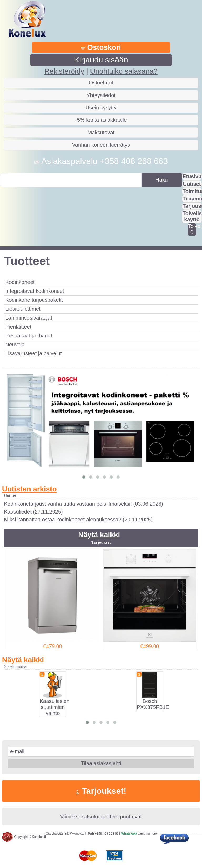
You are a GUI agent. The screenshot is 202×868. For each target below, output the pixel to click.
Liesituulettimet (23, 309)
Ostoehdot (101, 83)
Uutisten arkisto (29, 489)
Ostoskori (101, 47)
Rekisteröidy (64, 71)
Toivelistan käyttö (192, 216)
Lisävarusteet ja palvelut (34, 353)
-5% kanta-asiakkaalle (101, 120)
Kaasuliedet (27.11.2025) (33, 512)
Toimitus (192, 191)
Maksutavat (101, 133)
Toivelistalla (192, 229)
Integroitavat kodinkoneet (35, 291)
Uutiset (192, 184)
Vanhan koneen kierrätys (101, 145)
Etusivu (192, 176)
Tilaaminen (192, 199)
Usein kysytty (101, 108)
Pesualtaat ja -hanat (29, 336)
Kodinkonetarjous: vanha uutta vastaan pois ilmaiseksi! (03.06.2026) (84, 504)
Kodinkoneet (20, 282)
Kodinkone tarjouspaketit (34, 300)
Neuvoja (15, 345)
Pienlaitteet (18, 327)
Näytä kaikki (99, 535)
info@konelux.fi (75, 834)
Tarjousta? (192, 206)
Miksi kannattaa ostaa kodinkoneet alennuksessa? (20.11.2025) (78, 520)
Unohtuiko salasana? (124, 71)
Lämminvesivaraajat (29, 318)
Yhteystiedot (101, 95)
